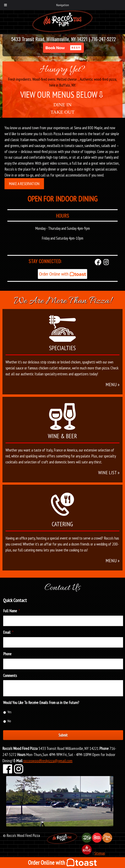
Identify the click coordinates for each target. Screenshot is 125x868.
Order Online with (62, 274)
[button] (63, 48)
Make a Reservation (24, 184)
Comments (10, 676)
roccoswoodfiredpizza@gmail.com (48, 761)
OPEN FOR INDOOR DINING (62, 199)
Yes (10, 712)
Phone (7, 654)
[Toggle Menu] (6, 5)
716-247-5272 (104, 39)
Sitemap (100, 853)
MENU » (113, 384)
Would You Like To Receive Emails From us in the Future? (41, 703)
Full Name (11, 611)
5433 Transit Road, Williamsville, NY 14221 (49, 39)
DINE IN (62, 105)
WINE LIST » (109, 472)
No (9, 721)
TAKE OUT (62, 112)
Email (8, 632)
